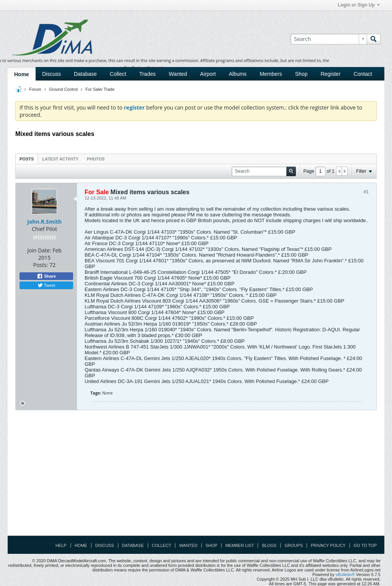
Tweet (46, 285)
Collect (118, 74)
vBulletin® (345, 575)
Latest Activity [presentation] (60, 159)
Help (61, 545)
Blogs (269, 545)
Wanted (178, 74)
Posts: (41, 265)
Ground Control (63, 89)
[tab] (27, 159)
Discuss (51, 74)
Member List (240, 545)
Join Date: (39, 250)
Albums (238, 74)
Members (271, 74)
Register (330, 74)
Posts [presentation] (27, 159)
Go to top (365, 545)
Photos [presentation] (96, 159)
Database (85, 74)
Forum (35, 89)
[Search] (329, 39)
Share (46, 276)
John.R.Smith (44, 222)
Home (22, 74)
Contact (363, 74)
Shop (301, 74)
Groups (294, 545)
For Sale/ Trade (100, 89)
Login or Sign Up (359, 5)
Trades (148, 74)
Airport (208, 74)
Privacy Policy (328, 545)
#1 (366, 192)
